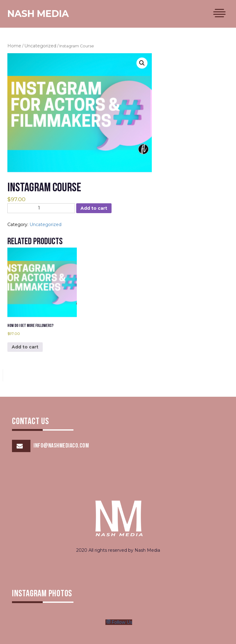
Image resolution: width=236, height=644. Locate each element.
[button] (142, 63)
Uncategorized (40, 46)
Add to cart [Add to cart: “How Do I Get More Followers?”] (25, 347)
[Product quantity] (41, 208)
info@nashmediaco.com (61, 446)
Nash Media (38, 14)
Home (14, 46)
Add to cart (94, 208)
